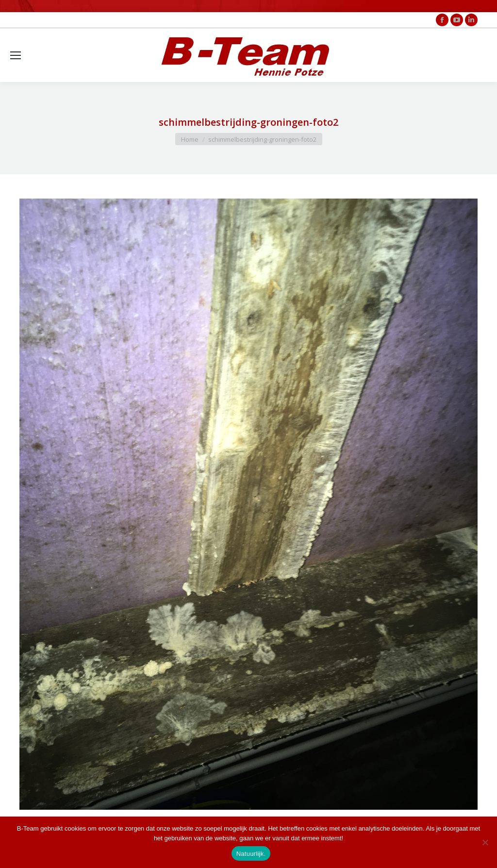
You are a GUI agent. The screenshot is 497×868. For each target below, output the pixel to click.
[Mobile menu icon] (16, 55)
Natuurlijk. (251, 854)
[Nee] (485, 842)
